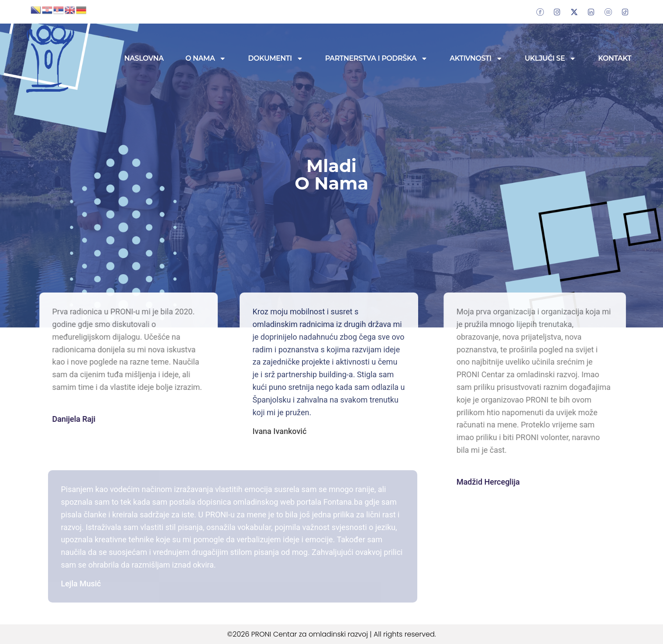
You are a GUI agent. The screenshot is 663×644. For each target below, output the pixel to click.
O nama (206, 59)
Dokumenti (275, 59)
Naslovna (144, 58)
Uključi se (550, 59)
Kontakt (615, 58)
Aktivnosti (476, 59)
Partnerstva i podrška (377, 59)
